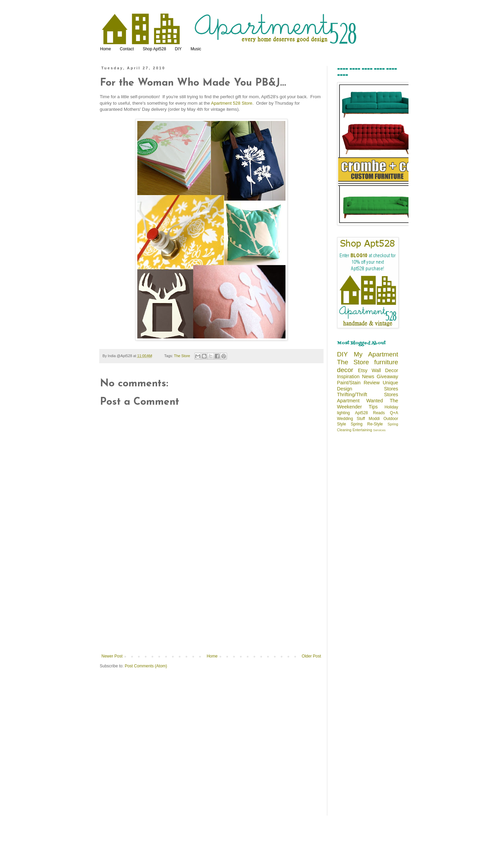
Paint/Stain (349, 383)
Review (372, 383)
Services (379, 430)
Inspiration (348, 376)
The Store (182, 356)
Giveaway (387, 376)
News (368, 376)
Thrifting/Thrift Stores (368, 395)
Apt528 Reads (370, 413)
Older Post (311, 656)
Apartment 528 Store (232, 103)
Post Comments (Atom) (146, 666)
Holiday (391, 407)
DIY (178, 49)
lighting (344, 413)
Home (106, 49)
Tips (373, 407)
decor (345, 370)
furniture (386, 362)
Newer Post (112, 656)
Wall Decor (385, 370)
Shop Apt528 (154, 49)
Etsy (363, 370)
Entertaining (362, 430)
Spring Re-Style (367, 424)
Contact (127, 49)
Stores (391, 389)
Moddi (374, 419)
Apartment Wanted (360, 401)
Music (196, 49)
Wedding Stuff (351, 419)
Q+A (394, 413)
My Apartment (376, 354)
